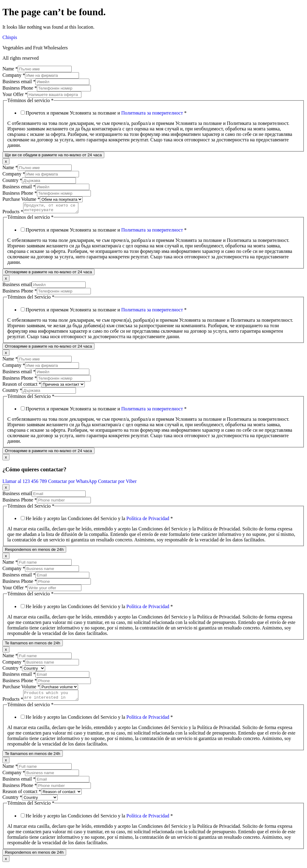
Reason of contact (22, 386)
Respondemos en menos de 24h (34, 551)
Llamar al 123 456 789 (25, 483)
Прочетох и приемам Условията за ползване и (106, 113)
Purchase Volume (21, 199)
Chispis (10, 37)
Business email (19, 81)
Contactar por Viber (117, 483)
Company (14, 75)
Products (13, 213)
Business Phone (20, 88)
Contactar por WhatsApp (73, 483)
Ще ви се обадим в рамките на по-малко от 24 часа (53, 155)
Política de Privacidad (148, 520)
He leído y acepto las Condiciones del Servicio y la (99, 520)
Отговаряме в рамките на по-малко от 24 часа (48, 274)
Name (10, 69)
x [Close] (6, 161)
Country (12, 180)
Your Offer (15, 94)
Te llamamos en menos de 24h (33, 645)
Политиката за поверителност (152, 113)
